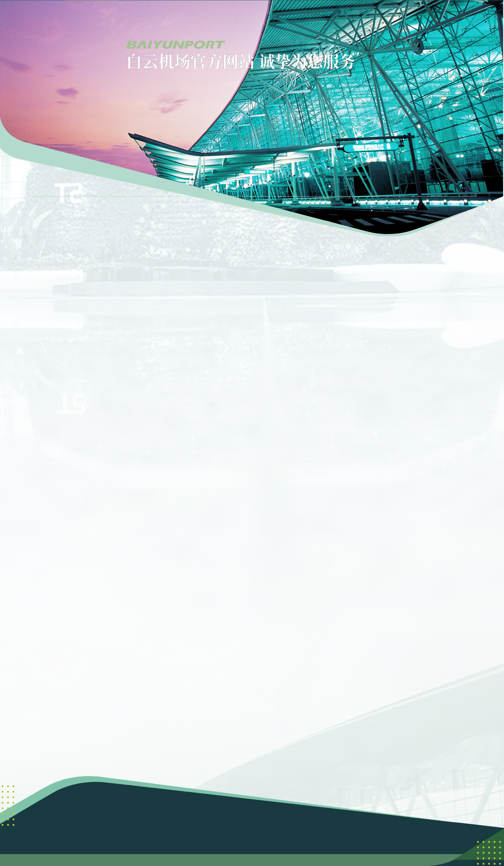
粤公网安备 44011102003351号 (252, 824)
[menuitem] (159, 17)
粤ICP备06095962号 (303, 816)
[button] (445, 17)
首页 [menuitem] (109, 17)
